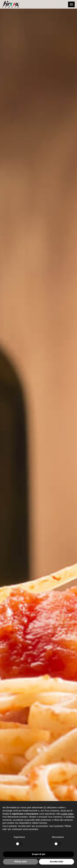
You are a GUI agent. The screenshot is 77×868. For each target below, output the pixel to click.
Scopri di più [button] (39, 854)
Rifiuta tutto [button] (21, 862)
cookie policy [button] (67, 814)
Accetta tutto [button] (56, 862)
